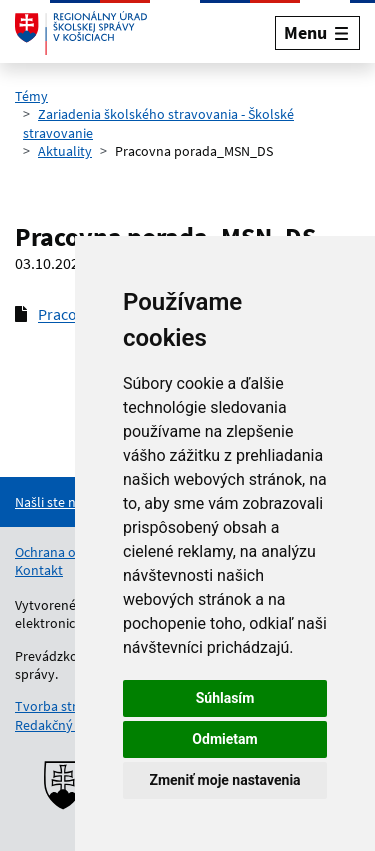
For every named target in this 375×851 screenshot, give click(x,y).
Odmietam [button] (224, 739)
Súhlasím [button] (225, 698)
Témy (31, 96)
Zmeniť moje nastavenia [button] (224, 780)
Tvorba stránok (61, 706)
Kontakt (39, 570)
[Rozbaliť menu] (317, 32)
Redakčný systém (67, 725)
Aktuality (65, 151)
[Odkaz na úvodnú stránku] (81, 33)
